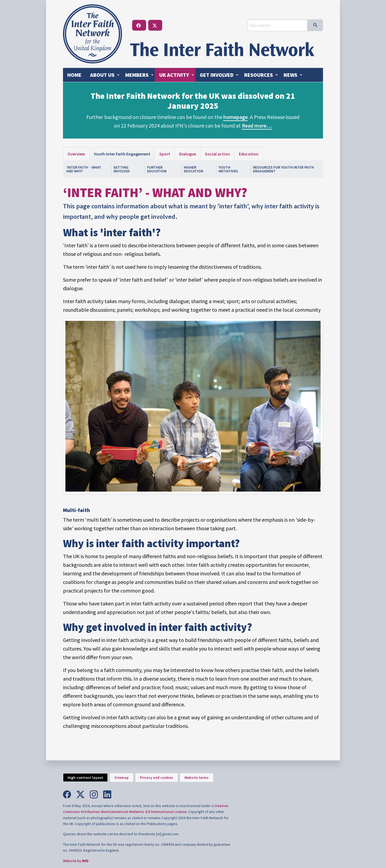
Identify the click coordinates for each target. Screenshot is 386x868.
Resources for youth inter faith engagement (283, 169)
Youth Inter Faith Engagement (122, 154)
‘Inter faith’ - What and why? (84, 169)
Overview (76, 154)
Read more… (257, 126)
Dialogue (188, 154)
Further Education (157, 169)
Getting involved (122, 169)
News (290, 75)
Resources (259, 75)
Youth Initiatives (228, 169)
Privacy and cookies (157, 778)
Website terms (196, 778)
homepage (235, 117)
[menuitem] (74, 75)
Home (74, 75)
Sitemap (122, 778)
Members (137, 75)
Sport (165, 154)
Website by (76, 861)
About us (102, 75)
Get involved (217, 75)
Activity (174, 75)
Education (249, 154)
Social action (217, 154)
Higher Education (194, 169)
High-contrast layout (85, 778)
